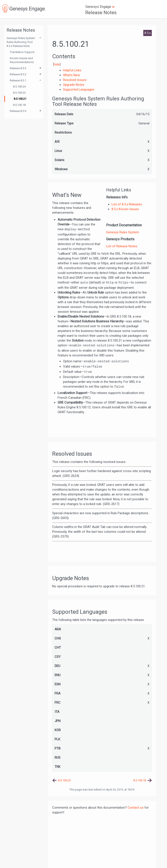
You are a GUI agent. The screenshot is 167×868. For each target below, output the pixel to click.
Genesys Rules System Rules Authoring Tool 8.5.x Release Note (21, 42)
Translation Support (22, 52)
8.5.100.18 (19, 105)
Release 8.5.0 (18, 111)
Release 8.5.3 (18, 68)
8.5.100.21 (20, 99)
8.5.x (148, 33)
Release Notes (101, 13)
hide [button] (57, 64)
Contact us (136, 808)
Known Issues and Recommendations (22, 60)
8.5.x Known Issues (125, 209)
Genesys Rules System (123, 232)
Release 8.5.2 (18, 74)
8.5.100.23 (19, 93)
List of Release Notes (122, 246)
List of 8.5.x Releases (127, 204)
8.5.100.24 (19, 87)
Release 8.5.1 (18, 80)
